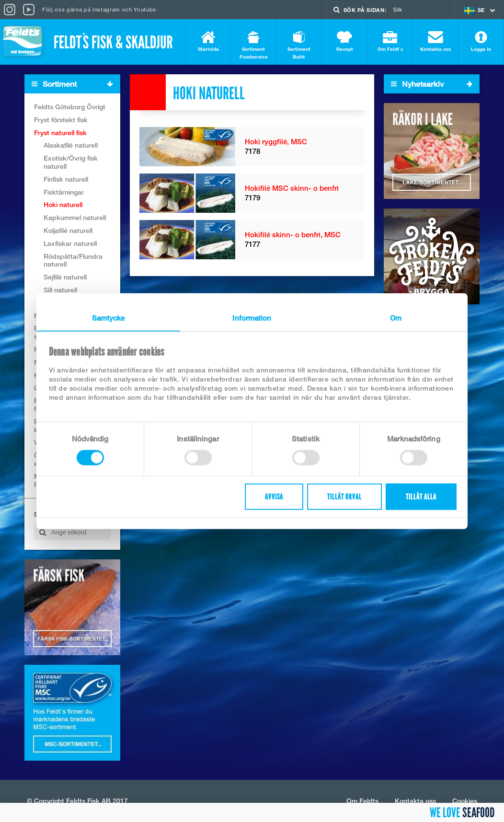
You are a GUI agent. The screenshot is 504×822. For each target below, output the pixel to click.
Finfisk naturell (66, 179)
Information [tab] (252, 317)
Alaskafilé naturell (71, 145)
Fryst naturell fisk (60, 133)
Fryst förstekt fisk (61, 120)
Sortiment (76, 84)
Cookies (465, 801)
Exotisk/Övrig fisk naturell (71, 162)
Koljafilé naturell (68, 230)
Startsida (208, 41)
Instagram (106, 9)
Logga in (481, 41)
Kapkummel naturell (75, 217)
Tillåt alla (421, 497)
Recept (344, 41)
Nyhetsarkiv (432, 84)
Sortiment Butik (299, 45)
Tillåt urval (344, 497)
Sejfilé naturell (65, 277)
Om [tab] (396, 317)
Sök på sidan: (365, 10)
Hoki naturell (63, 204)
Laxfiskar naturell (70, 243)
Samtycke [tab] (109, 317)
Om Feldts (362, 801)
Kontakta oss (435, 41)
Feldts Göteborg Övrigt (70, 107)
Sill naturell (60, 290)
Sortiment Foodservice (253, 45)
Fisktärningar (64, 192)
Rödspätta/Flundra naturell (73, 260)
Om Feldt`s (390, 41)
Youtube (145, 9)
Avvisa (274, 497)
